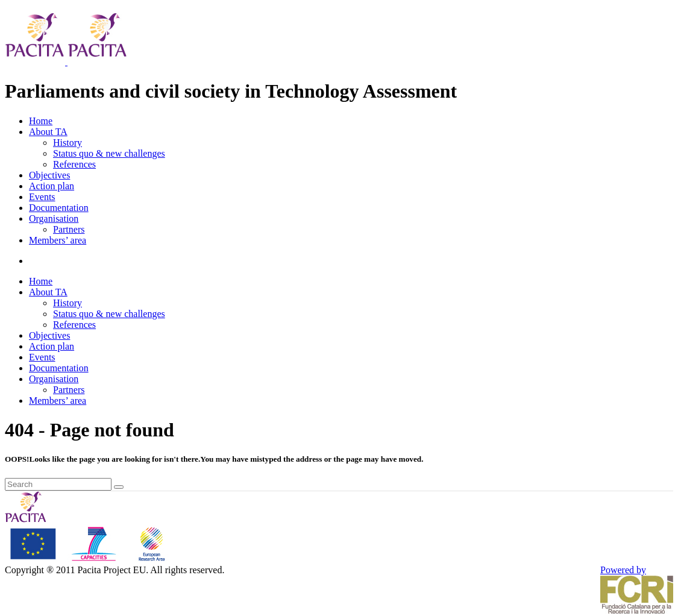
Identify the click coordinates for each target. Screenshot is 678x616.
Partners (69, 229)
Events (42, 197)
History (67, 143)
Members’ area (58, 240)
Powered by (637, 589)
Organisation (54, 218)
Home (41, 121)
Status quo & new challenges (109, 153)
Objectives (49, 175)
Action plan (52, 186)
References (74, 164)
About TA (48, 132)
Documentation (59, 208)
